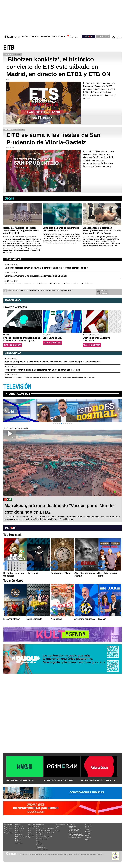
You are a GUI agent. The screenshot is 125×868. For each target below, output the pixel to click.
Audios (57, 831)
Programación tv (9, 827)
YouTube (88, 838)
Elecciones (73, 831)
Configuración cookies (71, 854)
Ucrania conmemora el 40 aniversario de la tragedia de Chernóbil (36, 276)
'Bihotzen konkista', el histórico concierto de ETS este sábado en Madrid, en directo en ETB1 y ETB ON (58, 67)
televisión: (8, 825)
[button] (120, 322)
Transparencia (84, 854)
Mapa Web (100, 854)
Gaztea (17, 833)
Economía (31, 829)
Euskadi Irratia (20, 827)
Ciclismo (39, 843)
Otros (61, 37)
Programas (19, 839)
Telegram (88, 833)
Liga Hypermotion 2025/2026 (45, 833)
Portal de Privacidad (35, 854)
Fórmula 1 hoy (41, 835)
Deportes (35, 37)
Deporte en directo (42, 849)
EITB (9, 48)
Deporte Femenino (42, 839)
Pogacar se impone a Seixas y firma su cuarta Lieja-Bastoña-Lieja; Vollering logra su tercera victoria (52, 362)
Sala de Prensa (75, 837)
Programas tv (8, 829)
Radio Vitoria (19, 831)
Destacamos (19, 394)
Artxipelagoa (19, 843)
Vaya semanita (9, 833)
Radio (54, 37)
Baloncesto (40, 845)
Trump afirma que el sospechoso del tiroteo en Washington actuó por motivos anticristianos (48, 284)
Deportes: (40, 825)
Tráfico (72, 828)
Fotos (57, 829)
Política (31, 831)
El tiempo (73, 826)
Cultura (30, 833)
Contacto (93, 854)
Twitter (87, 829)
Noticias (26, 37)
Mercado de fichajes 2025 (44, 837)
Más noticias (13, 259)
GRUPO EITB (103, 36)
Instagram (88, 831)
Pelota (38, 841)
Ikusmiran (31, 835)
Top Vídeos (58, 827)
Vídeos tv (7, 831)
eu (117, 38)
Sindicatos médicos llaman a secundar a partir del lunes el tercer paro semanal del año (46, 268)
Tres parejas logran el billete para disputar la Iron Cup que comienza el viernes (42, 370)
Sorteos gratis (75, 829)
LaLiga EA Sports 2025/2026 (45, 829)
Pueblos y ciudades (77, 836)
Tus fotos (103, 291)
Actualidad (31, 827)
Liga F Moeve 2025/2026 (44, 831)
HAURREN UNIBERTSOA (20, 780)
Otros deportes (41, 847)
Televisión (45, 37)
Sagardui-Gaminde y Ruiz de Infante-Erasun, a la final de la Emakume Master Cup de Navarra (49, 378)
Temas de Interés (76, 834)
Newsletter (89, 825)
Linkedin (88, 836)
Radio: (18, 825)
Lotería (72, 832)
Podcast (18, 841)
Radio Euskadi (20, 829)
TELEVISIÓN (17, 387)
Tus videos (102, 293)
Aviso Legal (47, 854)
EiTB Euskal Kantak (21, 837)
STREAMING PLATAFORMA (59, 780)
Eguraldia (31, 837)
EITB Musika (19, 835)
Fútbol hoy (40, 827)
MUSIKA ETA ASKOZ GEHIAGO (98, 780)
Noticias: (32, 825)
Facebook (88, 827)
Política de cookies (57, 854)
